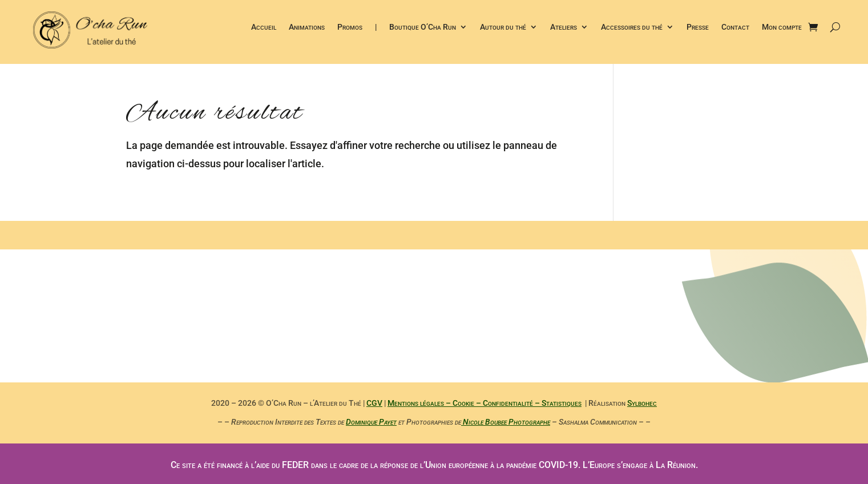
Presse (698, 27)
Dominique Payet (371, 422)
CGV (374, 403)
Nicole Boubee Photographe (506, 422)
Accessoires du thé (632, 27)
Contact (735, 27)
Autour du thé (503, 27)
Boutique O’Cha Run (423, 27)
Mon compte (782, 27)
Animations (307, 27)
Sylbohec (642, 403)
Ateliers (564, 27)
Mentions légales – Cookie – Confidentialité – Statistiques (485, 403)
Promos (350, 27)
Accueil (264, 27)
